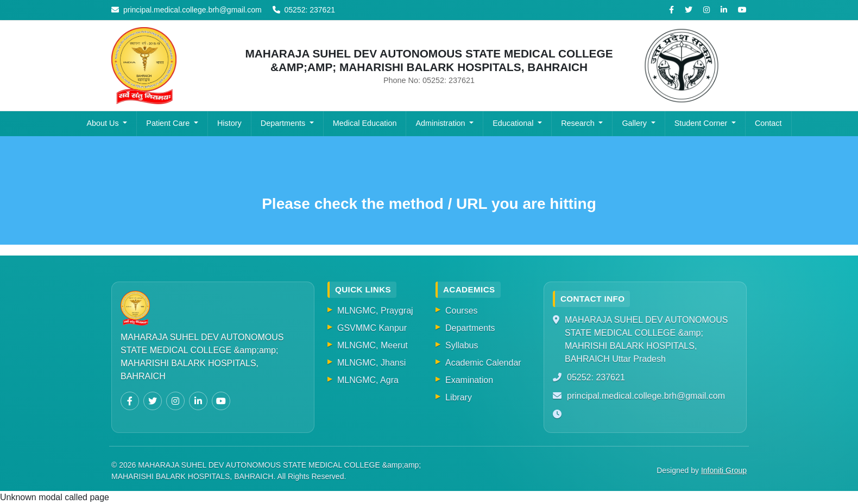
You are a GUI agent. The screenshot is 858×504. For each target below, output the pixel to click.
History (229, 123)
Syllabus (462, 345)
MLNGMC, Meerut (373, 345)
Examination (469, 380)
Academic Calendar (483, 363)
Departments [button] (284, 123)
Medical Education (365, 123)
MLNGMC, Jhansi (371, 363)
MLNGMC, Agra (368, 380)
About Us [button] (103, 123)
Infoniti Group (724, 470)
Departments (470, 328)
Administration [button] (441, 123)
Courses (462, 311)
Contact (768, 123)
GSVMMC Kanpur (372, 328)
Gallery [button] (635, 123)
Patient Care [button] (169, 123)
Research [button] (579, 123)
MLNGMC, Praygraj (375, 311)
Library (459, 397)
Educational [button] (514, 123)
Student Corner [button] (702, 123)
